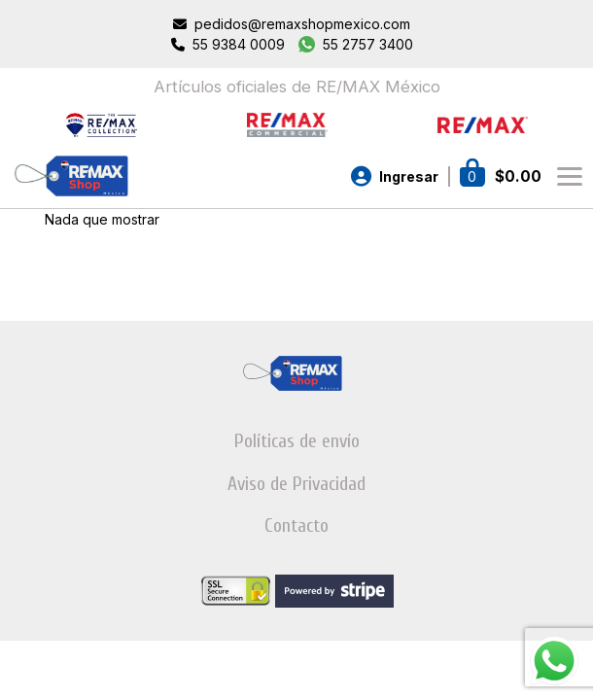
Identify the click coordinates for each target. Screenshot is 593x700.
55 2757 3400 (368, 44)
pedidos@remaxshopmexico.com (302, 24)
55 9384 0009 (239, 44)
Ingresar (409, 176)
